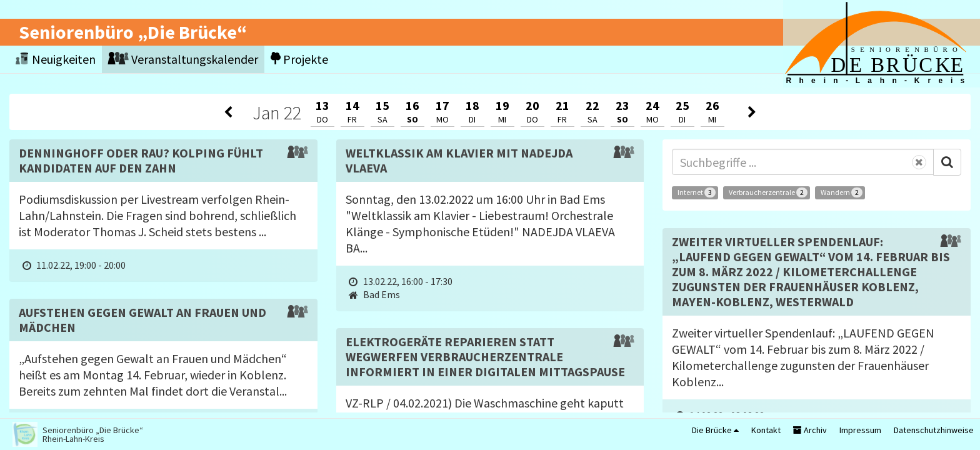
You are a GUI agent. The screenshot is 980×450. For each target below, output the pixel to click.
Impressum (860, 430)
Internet (697, 192)
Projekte (299, 59)
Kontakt (766, 430)
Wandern (842, 192)
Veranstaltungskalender (183, 59)
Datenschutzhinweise (934, 430)
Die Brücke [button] (715, 430)
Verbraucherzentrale (768, 192)
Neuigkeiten (56, 59)
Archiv (810, 430)
